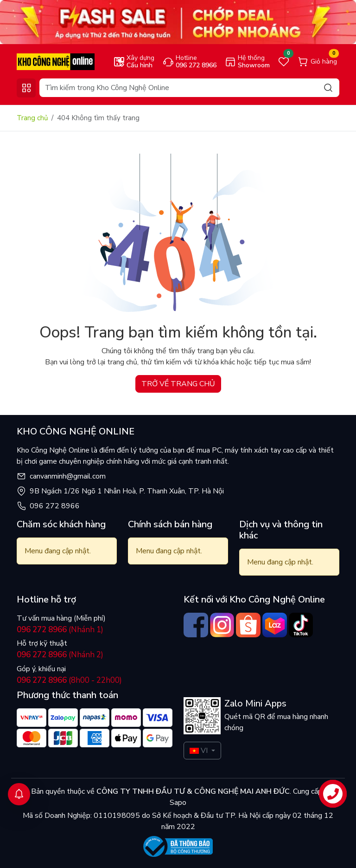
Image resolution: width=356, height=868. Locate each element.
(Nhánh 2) (60, 655)
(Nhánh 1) (60, 630)
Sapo (178, 803)
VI (199, 751)
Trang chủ (32, 118)
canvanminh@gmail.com (68, 476)
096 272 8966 (55, 506)
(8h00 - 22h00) (69, 680)
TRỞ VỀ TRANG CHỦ (178, 384)
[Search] (189, 88)
